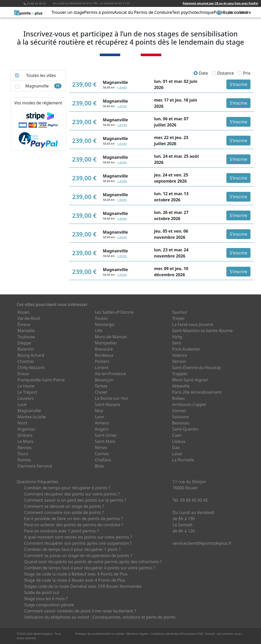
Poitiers (102, 361)
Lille (99, 331)
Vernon (179, 361)
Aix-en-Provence (110, 374)
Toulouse (26, 337)
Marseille (26, 331)
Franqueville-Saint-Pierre (41, 380)
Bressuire (104, 349)
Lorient (102, 368)
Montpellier (106, 343)
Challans (103, 460)
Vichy (177, 337)
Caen (177, 435)
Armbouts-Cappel (189, 404)
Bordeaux (104, 355)
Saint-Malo (105, 441)
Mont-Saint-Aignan (190, 380)
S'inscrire (238, 84)
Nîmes (101, 448)
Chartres (26, 361)
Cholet (101, 392)
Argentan (26, 429)
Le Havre (26, 386)
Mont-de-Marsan (111, 337)
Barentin (26, 349)
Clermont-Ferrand (35, 466)
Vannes (179, 411)
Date (201, 73)
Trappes (180, 374)
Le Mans (26, 441)
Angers (102, 429)
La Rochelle (183, 460)
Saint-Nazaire (108, 404)
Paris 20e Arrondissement (197, 392)
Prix (244, 73)
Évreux (24, 324)
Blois (99, 466)
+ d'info (122, 87)
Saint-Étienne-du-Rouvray (196, 368)
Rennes (24, 448)
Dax (176, 448)
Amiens (102, 423)
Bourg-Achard (31, 355)
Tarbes (101, 386)
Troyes (178, 318)
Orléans (25, 435)
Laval (177, 454)
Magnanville (29, 411)
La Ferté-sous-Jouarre (193, 324)
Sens (177, 343)
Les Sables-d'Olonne (114, 312)
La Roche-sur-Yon (112, 398)
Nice (99, 411)
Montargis (105, 324)
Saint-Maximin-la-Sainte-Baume (202, 331)
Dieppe (24, 343)
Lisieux (179, 441)
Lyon (99, 417)
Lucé (22, 404)
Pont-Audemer (186, 349)
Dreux (23, 374)
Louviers (26, 398)
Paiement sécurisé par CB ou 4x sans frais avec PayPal (220, 3)
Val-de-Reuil (29, 318)
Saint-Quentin (185, 429)
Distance (223, 73)
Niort (22, 423)
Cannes (102, 454)
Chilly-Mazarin (31, 368)
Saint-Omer (106, 435)
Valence (179, 355)
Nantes (24, 460)
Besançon (104, 380)
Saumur (180, 312)
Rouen (24, 312)
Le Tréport (27, 392)
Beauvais (181, 423)
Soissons (180, 417)
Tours (23, 454)
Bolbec (179, 398)
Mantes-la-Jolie (32, 417)
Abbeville (181, 386)
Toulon (101, 318)
